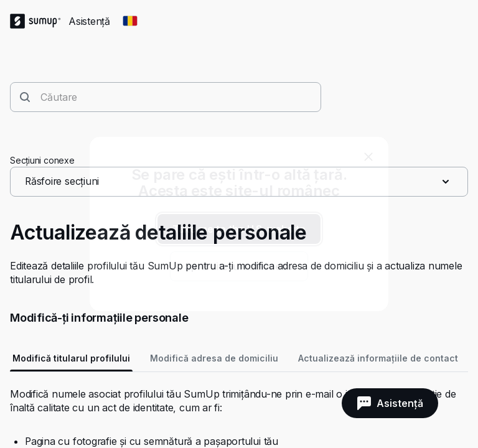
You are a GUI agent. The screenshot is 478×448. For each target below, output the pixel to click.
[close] (368, 157)
